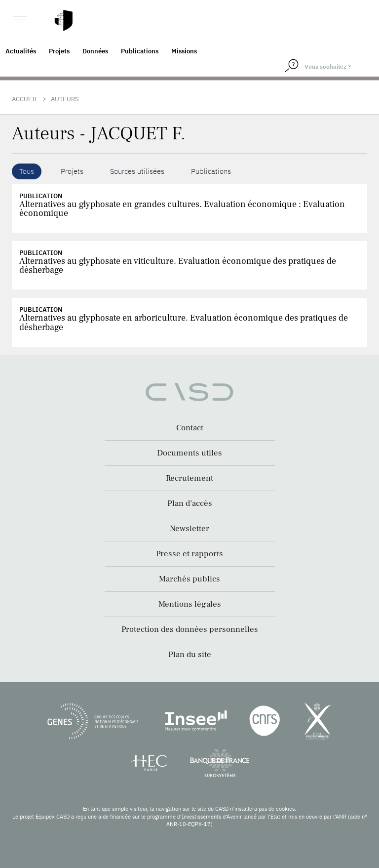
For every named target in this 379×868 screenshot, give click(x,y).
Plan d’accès (190, 503)
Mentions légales (190, 604)
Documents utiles (189, 453)
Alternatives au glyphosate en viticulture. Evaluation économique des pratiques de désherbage (178, 266)
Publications (140, 51)
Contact (190, 428)
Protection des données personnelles (190, 629)
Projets (59, 51)
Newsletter (189, 529)
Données (95, 51)
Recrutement (189, 478)
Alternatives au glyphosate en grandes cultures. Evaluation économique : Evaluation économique (182, 209)
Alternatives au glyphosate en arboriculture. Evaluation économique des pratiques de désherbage (184, 322)
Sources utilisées (137, 171)
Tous (27, 171)
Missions (184, 51)
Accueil (25, 99)
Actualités (21, 51)
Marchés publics (189, 579)
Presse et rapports (189, 554)
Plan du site (190, 655)
